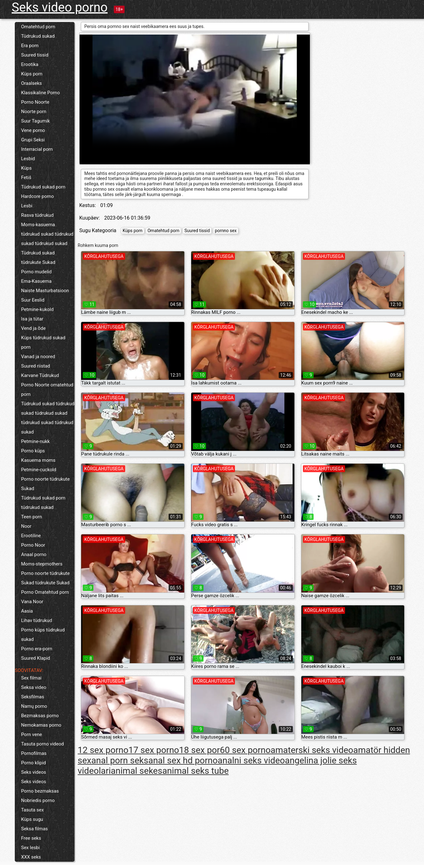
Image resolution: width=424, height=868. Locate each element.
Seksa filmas (34, 829)
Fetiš (26, 177)
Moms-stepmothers (42, 564)
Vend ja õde (33, 328)
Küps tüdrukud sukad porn (43, 342)
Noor (26, 526)
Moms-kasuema (38, 225)
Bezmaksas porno (40, 716)
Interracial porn (37, 149)
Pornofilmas (34, 753)
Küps (26, 168)
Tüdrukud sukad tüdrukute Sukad (38, 258)
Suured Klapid (36, 658)
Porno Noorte (35, 102)
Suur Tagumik (35, 121)
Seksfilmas (33, 697)
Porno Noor (33, 545)
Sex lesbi (30, 848)
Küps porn (32, 74)
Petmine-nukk (35, 441)
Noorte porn (34, 112)
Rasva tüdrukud (37, 215)
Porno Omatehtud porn (45, 592)
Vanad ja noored (38, 357)
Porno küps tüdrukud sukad (43, 635)
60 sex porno (245, 750)
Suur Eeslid (33, 300)
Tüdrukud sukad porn (43, 187)
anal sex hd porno (183, 760)
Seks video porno (60, 7)
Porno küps (33, 451)
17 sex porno (154, 750)
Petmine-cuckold (39, 470)
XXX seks (31, 857)
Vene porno (33, 130)
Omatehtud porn (38, 27)
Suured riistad (36, 366)
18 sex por (199, 750)
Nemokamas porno (41, 725)
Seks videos (34, 772)
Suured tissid (35, 55)
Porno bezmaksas (40, 791)
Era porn (30, 46)
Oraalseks (31, 83)
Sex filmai (31, 678)
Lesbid (28, 159)
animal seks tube (195, 771)
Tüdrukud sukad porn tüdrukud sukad (43, 503)
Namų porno (34, 706)
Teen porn (31, 517)
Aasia (27, 611)
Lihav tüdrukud (36, 620)
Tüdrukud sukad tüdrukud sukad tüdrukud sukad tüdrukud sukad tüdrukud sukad (48, 418)
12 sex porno (103, 750)
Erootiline (31, 536)
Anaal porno (34, 554)
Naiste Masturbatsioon (45, 291)
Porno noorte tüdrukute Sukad (45, 484)
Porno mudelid (36, 272)
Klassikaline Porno (40, 93)
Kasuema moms (38, 460)
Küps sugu (32, 819)
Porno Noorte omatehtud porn (47, 390)
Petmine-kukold (37, 309)
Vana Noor (32, 602)
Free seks (31, 838)
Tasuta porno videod (42, 744)
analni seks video (251, 760)
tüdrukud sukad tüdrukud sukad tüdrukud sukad (47, 239)
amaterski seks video (312, 750)
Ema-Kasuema (36, 281)
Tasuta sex (32, 810)
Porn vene (31, 734)
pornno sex (226, 231)
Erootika (30, 64)
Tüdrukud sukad (38, 36)
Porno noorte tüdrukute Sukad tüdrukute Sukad (45, 578)
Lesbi (27, 206)
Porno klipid (33, 763)
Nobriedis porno (38, 800)
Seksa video (34, 687)
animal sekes (137, 771)
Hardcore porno (37, 196)
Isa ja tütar (32, 319)
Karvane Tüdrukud (40, 375)
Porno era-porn (37, 649)
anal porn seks (120, 760)
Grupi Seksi (33, 140)
